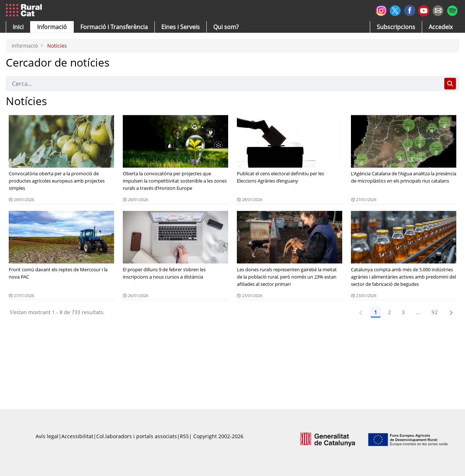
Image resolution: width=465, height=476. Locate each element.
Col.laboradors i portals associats (137, 436)
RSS (184, 436)
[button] (18, 27)
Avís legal (47, 436)
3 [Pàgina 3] (403, 312)
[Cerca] (224, 84)
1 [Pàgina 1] (376, 312)
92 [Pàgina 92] (435, 312)
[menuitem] (114, 27)
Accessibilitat (77, 436)
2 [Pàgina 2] (389, 312)
